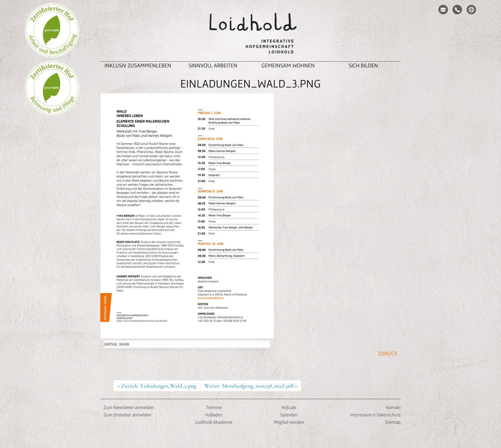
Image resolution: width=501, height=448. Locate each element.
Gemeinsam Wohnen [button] (288, 65)
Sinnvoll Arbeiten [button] (213, 65)
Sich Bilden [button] (363, 65)
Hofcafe (289, 407)
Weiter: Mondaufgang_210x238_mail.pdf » (251, 386)
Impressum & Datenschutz (375, 415)
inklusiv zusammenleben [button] (138, 65)
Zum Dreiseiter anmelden (127, 415)
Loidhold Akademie (214, 422)
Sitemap (393, 422)
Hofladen (214, 415)
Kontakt (393, 407)
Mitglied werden (289, 422)
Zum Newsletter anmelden (129, 407)
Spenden (289, 415)
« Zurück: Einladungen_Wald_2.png (157, 386)
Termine (214, 407)
